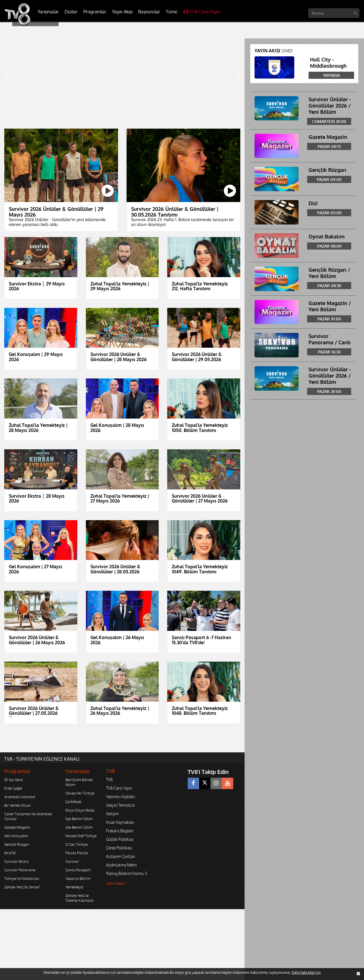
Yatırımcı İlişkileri (120, 797)
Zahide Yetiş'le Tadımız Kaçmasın (80, 898)
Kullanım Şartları (121, 856)
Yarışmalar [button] (48, 12)
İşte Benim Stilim (79, 819)
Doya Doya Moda (80, 810)
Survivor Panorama (20, 870)
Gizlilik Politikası (120, 839)
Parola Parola (77, 853)
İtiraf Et (10, 853)
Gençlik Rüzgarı (17, 844)
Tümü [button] (172, 12)
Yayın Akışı (122, 12)
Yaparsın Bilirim (78, 878)
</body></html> (0, 913)
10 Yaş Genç (14, 780)
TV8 (109, 780)
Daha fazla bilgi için (306, 972)
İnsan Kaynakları (120, 822)
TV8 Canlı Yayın (202, 12)
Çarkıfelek (73, 802)
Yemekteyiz (74, 887)
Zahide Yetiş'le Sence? (22, 887)
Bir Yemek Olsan (17, 805)
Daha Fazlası (115, 883)
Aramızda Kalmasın (20, 797)
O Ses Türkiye (76, 844)
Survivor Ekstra (16, 861)
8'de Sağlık (13, 788)
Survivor (72, 861)
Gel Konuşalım (16, 836)
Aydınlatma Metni (121, 865)
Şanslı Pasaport (78, 870)
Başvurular (149, 12)
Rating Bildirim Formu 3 (127, 873)
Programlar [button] (95, 12)
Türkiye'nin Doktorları (22, 878)
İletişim (112, 814)
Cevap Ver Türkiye (80, 793)
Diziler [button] (71, 12)
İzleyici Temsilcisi (120, 805)
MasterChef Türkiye (81, 836)
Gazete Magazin (17, 827)
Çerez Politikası (119, 848)
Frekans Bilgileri (120, 831)
